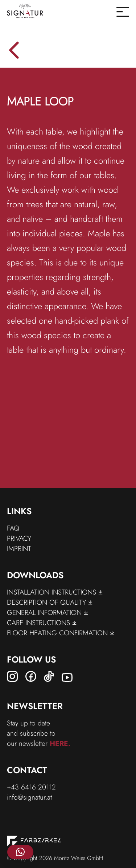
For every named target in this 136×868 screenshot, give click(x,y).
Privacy (19, 538)
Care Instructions (42, 623)
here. (60, 743)
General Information (48, 612)
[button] (20, 852)
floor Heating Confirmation (61, 633)
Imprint (19, 548)
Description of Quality (50, 602)
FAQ (13, 528)
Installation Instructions (55, 592)
